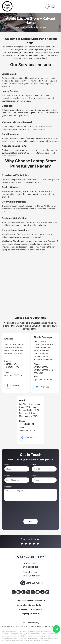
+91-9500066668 (30, 576)
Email (34, 465)
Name (7, 465)
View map (12, 385)
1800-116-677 (37, 557)
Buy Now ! (47, 6)
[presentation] (23, 510)
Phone (7, 476)
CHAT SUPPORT (31, 583)
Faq (23, 623)
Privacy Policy (33, 623)
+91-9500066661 (31, 567)
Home (17, 27)
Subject (35, 476)
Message (8, 487)
